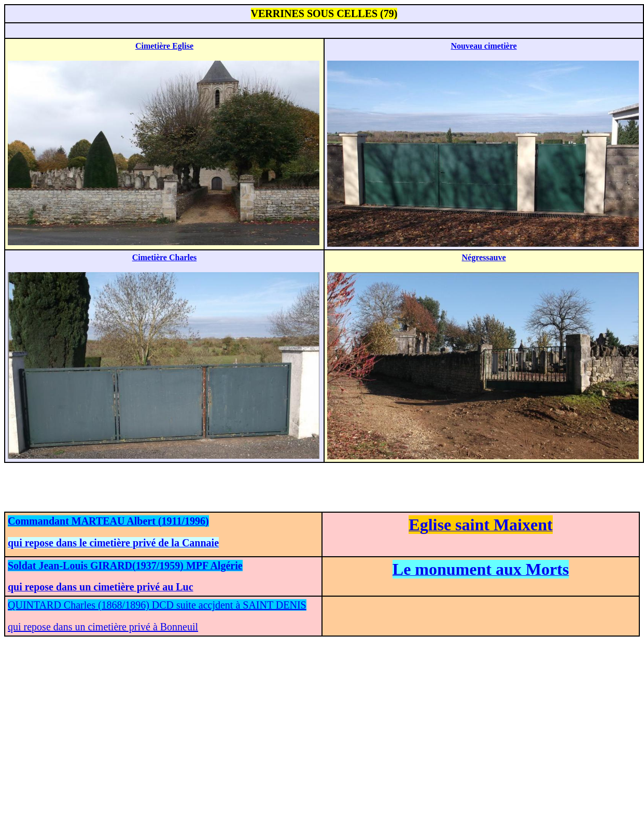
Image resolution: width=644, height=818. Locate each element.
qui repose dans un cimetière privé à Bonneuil (103, 627)
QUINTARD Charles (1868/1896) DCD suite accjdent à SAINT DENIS (157, 605)
